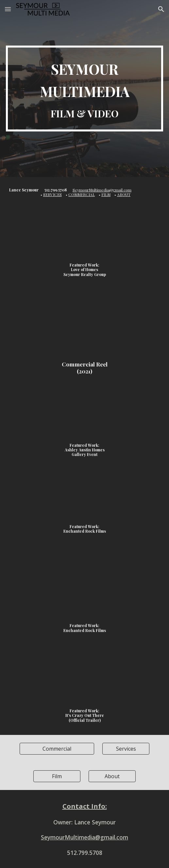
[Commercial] (57, 749)
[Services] (126, 749)
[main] (85, 89)
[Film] (57, 776)
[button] (8, 9)
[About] (112, 776)
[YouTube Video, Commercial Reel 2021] (84, 327)
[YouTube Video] (84, 237)
